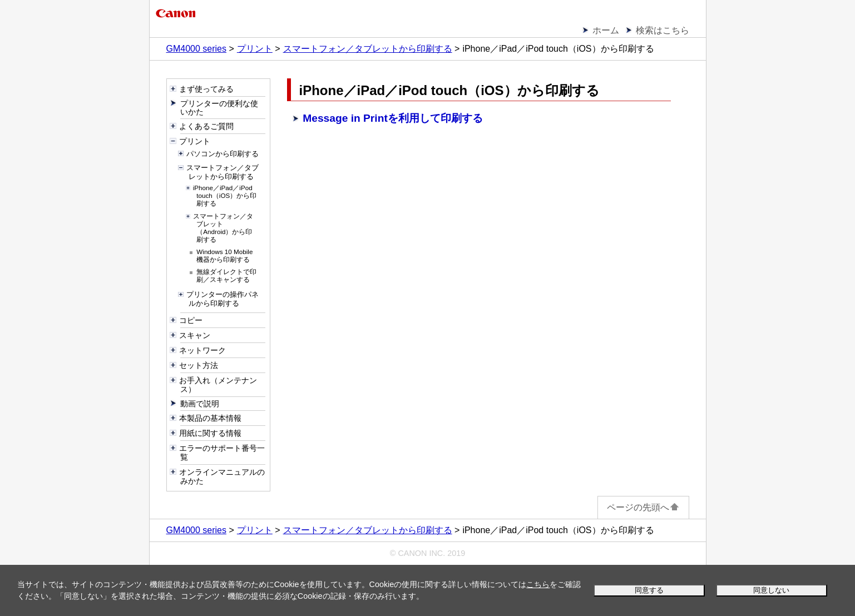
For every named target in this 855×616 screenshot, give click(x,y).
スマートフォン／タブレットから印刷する (368, 49)
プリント (255, 49)
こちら (538, 584)
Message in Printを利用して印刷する (392, 118)
